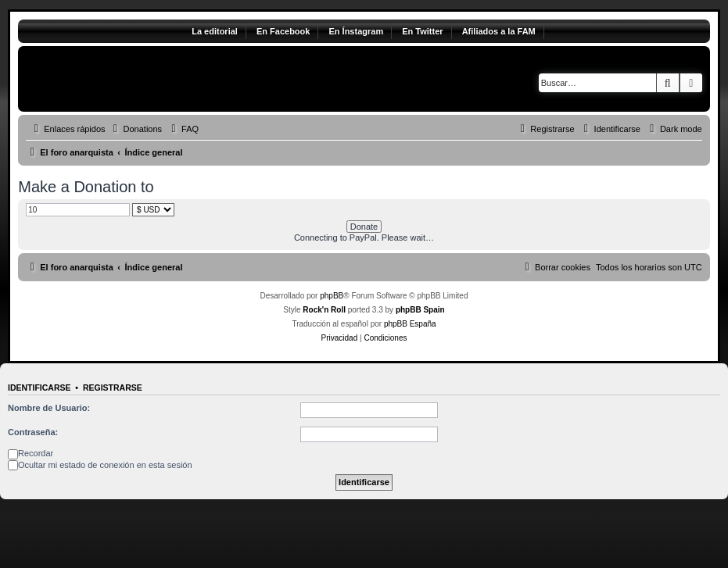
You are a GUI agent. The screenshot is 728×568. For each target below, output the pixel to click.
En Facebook (283, 31)
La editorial (215, 31)
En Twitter (422, 31)
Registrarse (113, 388)
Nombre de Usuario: (49, 408)
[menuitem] (136, 129)
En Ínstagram (356, 31)
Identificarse (39, 388)
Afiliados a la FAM (499, 31)
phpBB (332, 296)
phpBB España (410, 324)
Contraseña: (33, 432)
